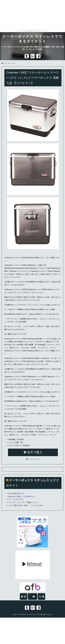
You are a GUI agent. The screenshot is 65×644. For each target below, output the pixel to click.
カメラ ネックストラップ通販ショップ (23, 502)
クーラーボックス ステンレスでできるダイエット (34, 614)
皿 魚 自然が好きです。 (17, 493)
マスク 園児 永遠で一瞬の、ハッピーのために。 (27, 505)
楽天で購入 (33, 452)
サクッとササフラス (16, 499)
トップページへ (9, 63)
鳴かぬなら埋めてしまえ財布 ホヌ (21, 496)
